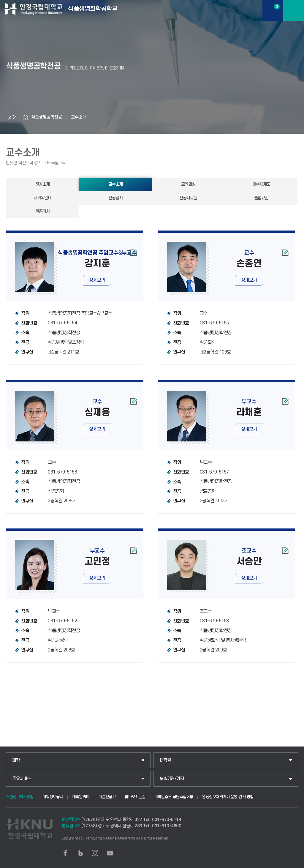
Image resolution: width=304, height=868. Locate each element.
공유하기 (12, 117)
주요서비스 (22, 779)
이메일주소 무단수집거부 (174, 797)
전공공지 (115, 198)
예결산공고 (107, 797)
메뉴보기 (294, 10)
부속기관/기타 (172, 779)
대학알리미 (81, 797)
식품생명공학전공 (47, 117)
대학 (16, 760)
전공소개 (42, 184)
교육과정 (188, 184)
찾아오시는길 (135, 797)
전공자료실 (188, 198)
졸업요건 (261, 198)
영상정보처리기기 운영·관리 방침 (228, 797)
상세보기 (97, 280)
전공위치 (42, 212)
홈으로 (25, 117)
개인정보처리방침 (20, 797)
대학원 (165, 760)
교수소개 (79, 117)
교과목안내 (42, 198)
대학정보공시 (53, 797)
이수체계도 (261, 184)
